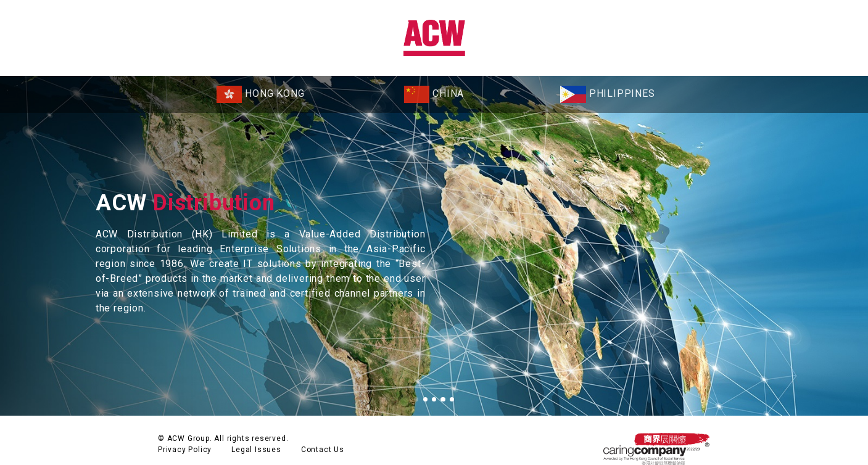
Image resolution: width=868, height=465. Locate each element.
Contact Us (323, 434)
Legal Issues (256, 434)
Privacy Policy (185, 434)
